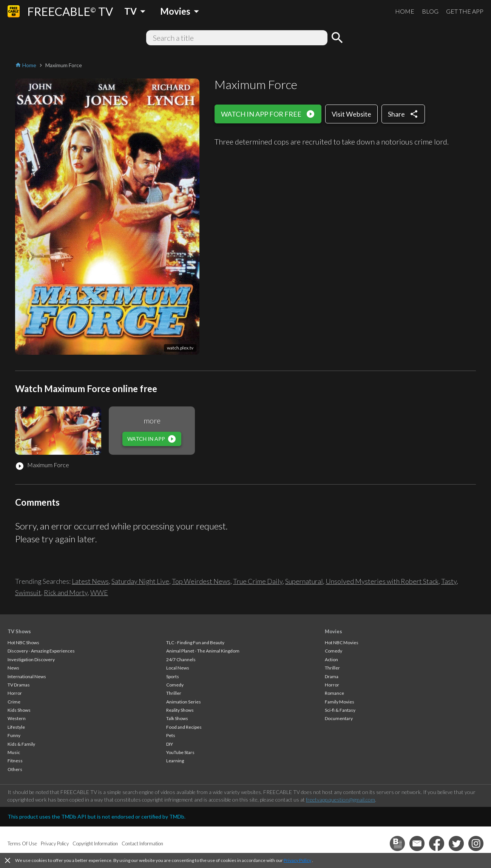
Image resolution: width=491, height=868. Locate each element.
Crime (14, 702)
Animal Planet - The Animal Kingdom (203, 651)
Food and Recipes (184, 727)
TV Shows (19, 631)
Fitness (15, 761)
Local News (178, 668)
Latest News (90, 581)
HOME (405, 11)
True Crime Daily (258, 581)
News (13, 668)
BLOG (430, 11)
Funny (14, 735)
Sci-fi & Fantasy (340, 710)
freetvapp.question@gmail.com (340, 800)
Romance (334, 693)
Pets (171, 735)
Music (14, 752)
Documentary (339, 718)
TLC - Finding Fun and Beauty (195, 643)
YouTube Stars (180, 752)
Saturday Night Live (140, 581)
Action (331, 659)
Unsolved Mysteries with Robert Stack (382, 581)
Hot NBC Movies (342, 643)
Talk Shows (177, 718)
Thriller (174, 693)
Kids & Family (21, 744)
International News (27, 676)
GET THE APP (465, 11)
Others (15, 769)
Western (17, 718)
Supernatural (304, 581)
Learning (175, 761)
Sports (173, 676)
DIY (170, 744)
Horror (15, 693)
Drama (332, 676)
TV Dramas (19, 685)
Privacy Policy (297, 860)
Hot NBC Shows (23, 643)
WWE (99, 593)
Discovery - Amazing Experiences (41, 651)
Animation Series (184, 702)
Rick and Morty (66, 593)
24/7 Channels (181, 659)
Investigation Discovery (31, 659)
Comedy (175, 685)
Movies (334, 631)
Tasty (449, 581)
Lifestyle (16, 727)
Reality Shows (180, 710)
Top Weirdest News (201, 581)
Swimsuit (28, 593)
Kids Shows (19, 710)
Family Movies (340, 702)
